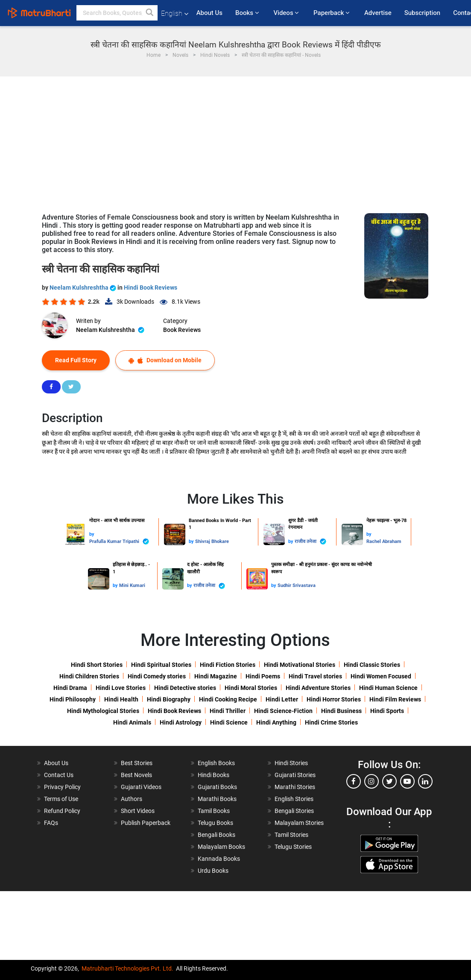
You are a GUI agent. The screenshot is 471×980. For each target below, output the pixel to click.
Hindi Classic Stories (372, 665)
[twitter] (389, 781)
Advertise (378, 13)
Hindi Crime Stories (331, 722)
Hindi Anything (276, 722)
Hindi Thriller (228, 711)
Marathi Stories (295, 787)
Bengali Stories (294, 811)
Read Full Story (76, 360)
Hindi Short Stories (97, 665)
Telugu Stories (293, 847)
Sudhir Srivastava (297, 585)
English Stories (294, 799)
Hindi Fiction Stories (228, 665)
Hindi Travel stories (315, 676)
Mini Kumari (132, 585)
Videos (287, 13)
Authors (132, 799)
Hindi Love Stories (121, 688)
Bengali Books (216, 835)
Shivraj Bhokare (212, 541)
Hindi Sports (387, 711)
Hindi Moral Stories (251, 688)
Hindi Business (341, 711)
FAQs (51, 823)
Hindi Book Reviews (151, 288)
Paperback (332, 13)
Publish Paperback (146, 823)
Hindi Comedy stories (157, 676)
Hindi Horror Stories (334, 699)
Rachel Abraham (384, 541)
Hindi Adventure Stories (318, 688)
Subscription (422, 13)
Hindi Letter (282, 699)
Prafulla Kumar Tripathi (119, 541)
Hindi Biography (169, 699)
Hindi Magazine (216, 676)
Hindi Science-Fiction (283, 711)
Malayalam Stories (299, 823)
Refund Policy (62, 811)
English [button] (175, 13)
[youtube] (407, 781)
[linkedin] (425, 781)
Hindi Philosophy (73, 699)
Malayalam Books (221, 847)
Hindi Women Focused (381, 676)
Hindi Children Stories (89, 676)
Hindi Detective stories (185, 688)
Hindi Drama (70, 688)
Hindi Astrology (181, 722)
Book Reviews (182, 330)
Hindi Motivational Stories (300, 665)
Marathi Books (217, 799)
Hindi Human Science (388, 688)
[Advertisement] (236, 141)
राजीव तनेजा (310, 541)
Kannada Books (219, 859)
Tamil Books (214, 811)
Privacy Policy (62, 787)
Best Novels (136, 775)
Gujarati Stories (295, 775)
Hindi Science (229, 722)
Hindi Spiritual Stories (161, 665)
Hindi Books (214, 775)
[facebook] (354, 781)
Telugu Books (215, 823)
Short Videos (138, 811)
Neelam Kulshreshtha (83, 288)
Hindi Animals (132, 722)
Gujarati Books (217, 787)
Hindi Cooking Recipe (228, 699)
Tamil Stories (291, 835)
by (92, 534)
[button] (150, 13)
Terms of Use (61, 799)
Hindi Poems (263, 676)
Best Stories (137, 763)
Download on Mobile (165, 360)
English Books (216, 763)
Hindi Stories (291, 763)
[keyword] (117, 13)
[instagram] (372, 781)
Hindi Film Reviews (395, 699)
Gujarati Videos (141, 787)
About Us (209, 13)
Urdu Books (213, 871)
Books (248, 13)
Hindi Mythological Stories (103, 711)
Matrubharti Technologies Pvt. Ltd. (127, 968)
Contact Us (59, 775)
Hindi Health (121, 699)
